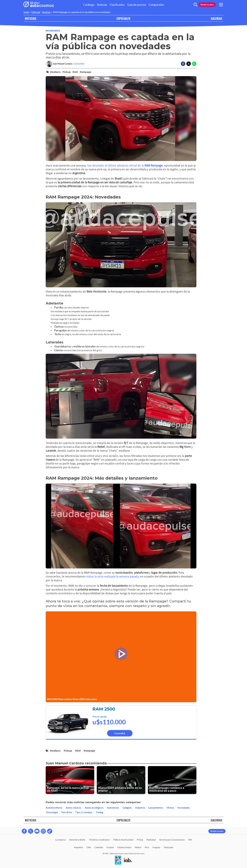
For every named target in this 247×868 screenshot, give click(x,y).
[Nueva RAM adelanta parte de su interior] (121, 780)
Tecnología (52, 812)
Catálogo (89, 5)
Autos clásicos (74, 808)
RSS (190, 840)
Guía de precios (137, 5)
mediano (55, 72)
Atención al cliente (77, 840)
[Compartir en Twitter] (189, 64)
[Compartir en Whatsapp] (194, 64)
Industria (140, 808)
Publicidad (151, 840)
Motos (170, 808)
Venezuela (169, 847)
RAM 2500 (104, 709)
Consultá (120, 733)
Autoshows (113, 808)
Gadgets (127, 808)
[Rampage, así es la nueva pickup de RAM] (70, 780)
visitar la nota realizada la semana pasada (112, 576)
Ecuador (110, 847)
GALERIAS (216, 18)
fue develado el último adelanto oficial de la (125, 165)
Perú (147, 847)
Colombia (99, 847)
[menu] (221, 5)
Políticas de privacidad (123, 840)
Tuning (99, 812)
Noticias (102, 5)
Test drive (66, 812)
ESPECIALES (123, 18)
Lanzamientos (156, 808)
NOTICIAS (31, 18)
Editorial (36, 12)
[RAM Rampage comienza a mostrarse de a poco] (172, 780)
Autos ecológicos (94, 808)
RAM (75, 72)
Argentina (78, 847)
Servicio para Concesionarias (172, 840)
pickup (67, 72)
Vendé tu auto (207, 5)
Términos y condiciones (99, 840)
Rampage (86, 72)
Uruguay (156, 847)
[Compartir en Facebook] (183, 64)
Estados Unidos (124, 847)
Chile (89, 847)
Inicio (26, 12)
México (138, 847)
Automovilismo (54, 808)
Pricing (140, 840)
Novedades (53, 31)
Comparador (156, 5)
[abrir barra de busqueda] (195, 5)
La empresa (61, 840)
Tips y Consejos (84, 812)
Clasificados (117, 5)
